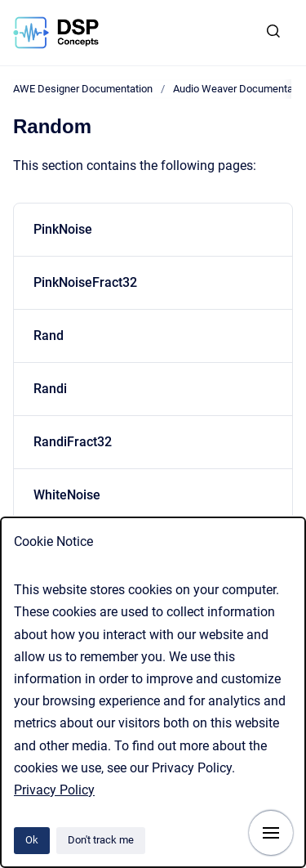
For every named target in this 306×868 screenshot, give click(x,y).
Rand (49, 336)
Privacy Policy (54, 790)
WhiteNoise (67, 495)
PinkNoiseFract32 (85, 282)
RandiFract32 (73, 442)
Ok (32, 840)
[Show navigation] (271, 833)
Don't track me (101, 840)
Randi (50, 389)
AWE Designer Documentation (83, 89)
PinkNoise (63, 229)
